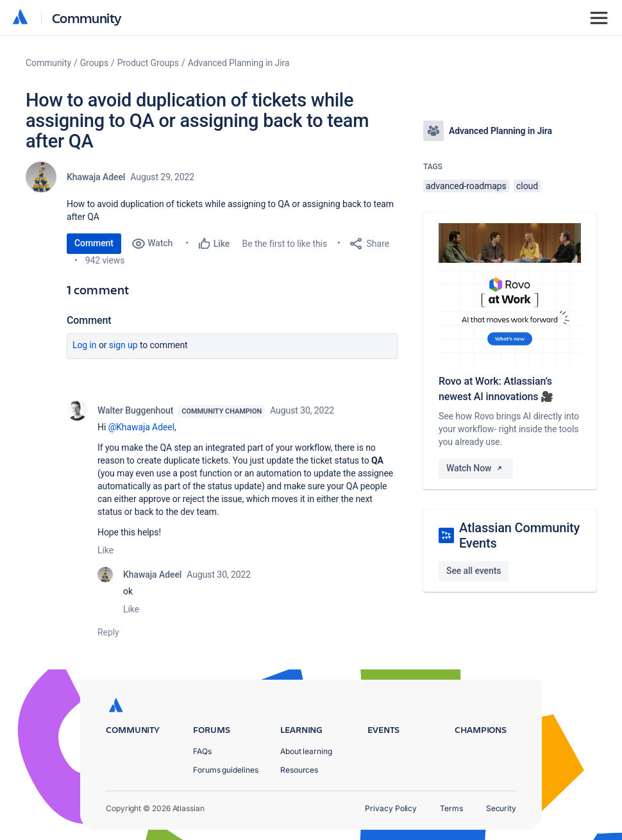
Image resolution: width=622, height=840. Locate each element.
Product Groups (148, 63)
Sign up (123, 345)
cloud (527, 186)
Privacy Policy (391, 808)
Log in (85, 345)
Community (87, 18)
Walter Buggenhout (135, 410)
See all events (474, 571)
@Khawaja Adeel (141, 427)
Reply (108, 632)
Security (501, 808)
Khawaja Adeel (96, 177)
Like (105, 550)
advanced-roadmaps (466, 186)
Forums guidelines (226, 770)
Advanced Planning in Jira (239, 63)
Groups (94, 63)
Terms (451, 808)
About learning (306, 751)
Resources (299, 770)
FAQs (202, 751)
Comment (94, 243)
